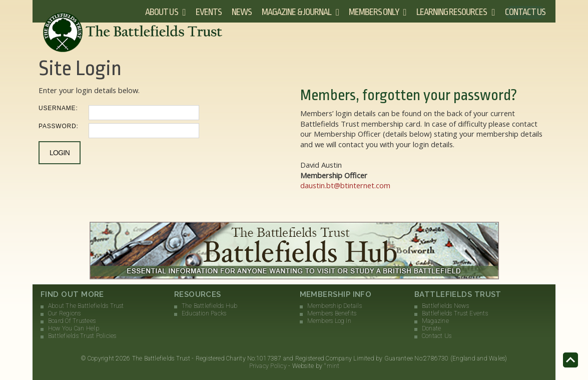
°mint (332, 366)
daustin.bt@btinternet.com (345, 185)
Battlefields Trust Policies (82, 336)
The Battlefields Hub (210, 306)
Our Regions (65, 313)
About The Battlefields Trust (86, 306)
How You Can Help (74, 328)
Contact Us (525, 12)
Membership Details (335, 306)
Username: (58, 108)
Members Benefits (332, 313)
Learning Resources (452, 12)
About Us (161, 12)
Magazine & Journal (297, 12)
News (242, 12)
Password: (59, 126)
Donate (431, 328)
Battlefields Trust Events (455, 313)
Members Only (374, 12)
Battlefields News (445, 306)
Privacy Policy (268, 366)
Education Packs (204, 313)
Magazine (435, 321)
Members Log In (329, 321)
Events (209, 12)
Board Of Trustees (72, 321)
